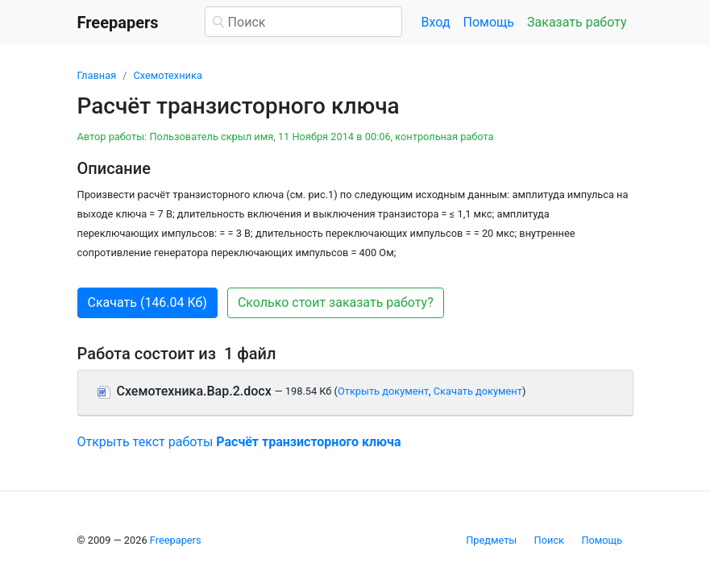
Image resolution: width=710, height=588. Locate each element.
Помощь (489, 22)
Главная (97, 75)
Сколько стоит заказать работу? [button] (336, 302)
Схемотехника (167, 75)
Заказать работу (577, 22)
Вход (436, 22)
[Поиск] (303, 22)
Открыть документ (383, 391)
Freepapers (176, 540)
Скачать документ (478, 391)
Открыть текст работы (239, 442)
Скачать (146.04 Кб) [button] (147, 302)
